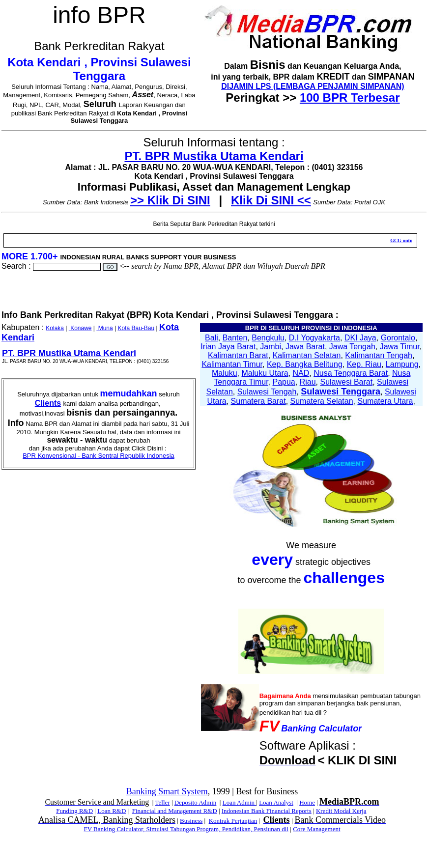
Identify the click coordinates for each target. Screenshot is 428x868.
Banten (235, 338)
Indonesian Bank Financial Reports (267, 811)
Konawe (80, 328)
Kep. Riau (364, 364)
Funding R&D (74, 811)
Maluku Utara (265, 373)
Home (307, 802)
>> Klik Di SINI (170, 200)
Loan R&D (112, 811)
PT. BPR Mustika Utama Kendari (214, 156)
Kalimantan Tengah (379, 355)
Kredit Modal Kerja (341, 811)
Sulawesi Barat (346, 382)
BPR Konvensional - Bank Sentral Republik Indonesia (99, 456)
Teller (162, 802)
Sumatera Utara (385, 401)
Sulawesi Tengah (267, 392)
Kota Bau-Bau (136, 328)
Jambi (271, 347)
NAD (301, 373)
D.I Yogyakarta (314, 338)
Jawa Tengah (352, 347)
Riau (308, 382)
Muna (104, 328)
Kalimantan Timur (232, 364)
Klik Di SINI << (271, 200)
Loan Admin (240, 802)
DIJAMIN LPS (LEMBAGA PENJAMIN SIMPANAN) (313, 86)
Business (191, 821)
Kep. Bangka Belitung (305, 364)
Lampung (402, 364)
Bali (212, 338)
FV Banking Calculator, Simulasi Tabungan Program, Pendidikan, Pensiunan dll (186, 829)
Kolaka (55, 328)
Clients (48, 403)
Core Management (316, 829)
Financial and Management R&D (175, 811)
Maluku (225, 373)
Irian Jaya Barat (228, 347)
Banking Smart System (167, 791)
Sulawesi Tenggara (341, 392)
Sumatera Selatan (322, 401)
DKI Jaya (360, 338)
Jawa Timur (400, 347)
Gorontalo (398, 338)
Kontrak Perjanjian (233, 821)
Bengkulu (268, 338)
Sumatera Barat (258, 401)
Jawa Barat (305, 347)
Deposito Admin (196, 802)
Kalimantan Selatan (307, 355)
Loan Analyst (276, 802)
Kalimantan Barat (238, 355)
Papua (284, 382)
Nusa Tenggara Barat (351, 373)
